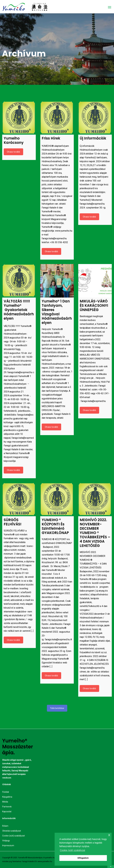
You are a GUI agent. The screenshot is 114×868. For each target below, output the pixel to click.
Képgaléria (7, 797)
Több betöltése (57, 708)
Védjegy (6, 841)
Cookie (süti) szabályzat (14, 836)
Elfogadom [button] (83, 858)
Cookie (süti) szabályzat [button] (72, 850)
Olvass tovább (13, 152)
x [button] (109, 835)
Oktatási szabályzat (12, 831)
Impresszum (8, 845)
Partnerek (7, 807)
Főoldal (6, 792)
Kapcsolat (7, 812)
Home (5, 62)
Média (5, 802)
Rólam (5, 826)
